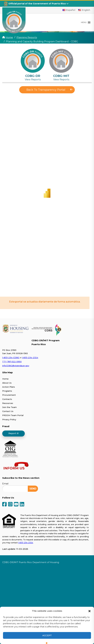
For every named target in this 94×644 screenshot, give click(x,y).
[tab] (33, 65)
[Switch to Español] (69, 10)
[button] (89, 611)
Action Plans (9, 387)
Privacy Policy (9, 419)
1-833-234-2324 (30, 357)
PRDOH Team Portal (13, 415)
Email (5, 483)
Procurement (9, 395)
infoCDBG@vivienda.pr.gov (16, 365)
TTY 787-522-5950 (12, 361)
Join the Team (9, 407)
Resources (8, 403)
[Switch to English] (84, 10)
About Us (7, 383)
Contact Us (8, 411)
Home (9, 37)
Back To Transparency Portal (50, 90)
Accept (47, 635)
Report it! (14, 433)
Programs (7, 391)
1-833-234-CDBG (11, 357)
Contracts (7, 399)
